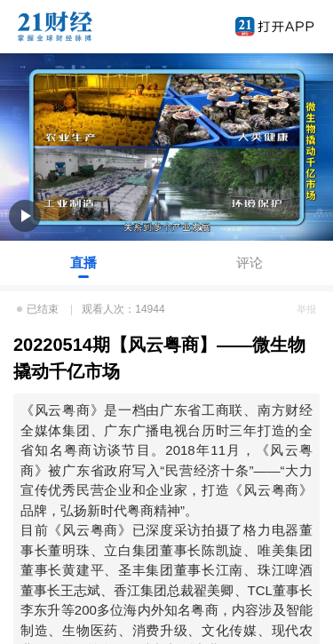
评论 (250, 262)
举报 (306, 309)
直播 (83, 262)
